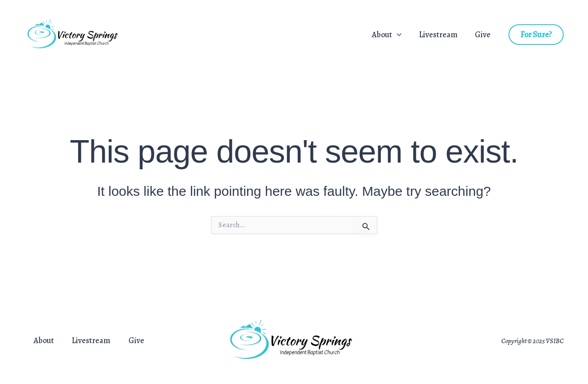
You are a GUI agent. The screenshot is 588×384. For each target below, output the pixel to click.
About (390, 35)
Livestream (440, 35)
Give (484, 35)
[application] (400, 35)
